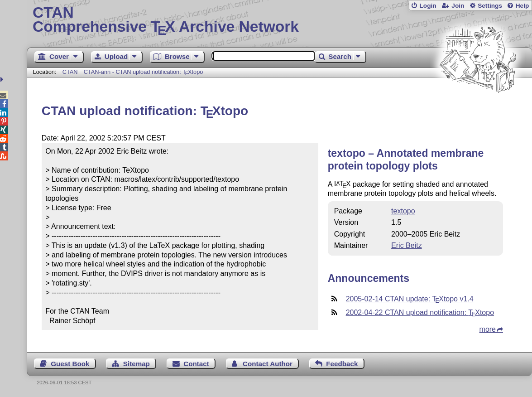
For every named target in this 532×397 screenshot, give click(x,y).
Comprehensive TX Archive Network (279, 20)
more (488, 329)
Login (428, 6)
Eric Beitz (407, 245)
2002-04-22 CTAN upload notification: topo (420, 312)
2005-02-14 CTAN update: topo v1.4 (410, 299)
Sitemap (137, 364)
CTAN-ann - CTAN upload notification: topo (144, 72)
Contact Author (268, 364)
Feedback (342, 364)
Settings (490, 6)
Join (458, 6)
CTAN (70, 72)
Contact (196, 364)
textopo (403, 211)
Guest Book (70, 364)
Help (522, 6)
